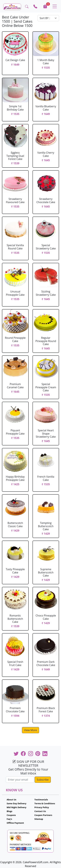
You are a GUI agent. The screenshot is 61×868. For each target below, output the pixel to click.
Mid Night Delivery (17, 807)
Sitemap (39, 819)
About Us (11, 800)
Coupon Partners (43, 815)
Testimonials (41, 800)
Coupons (11, 815)
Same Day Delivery (17, 803)
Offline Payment (15, 823)
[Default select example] (48, 18)
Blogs (10, 811)
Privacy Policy (42, 807)
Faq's (9, 819)
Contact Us (40, 811)
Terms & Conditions (45, 803)
